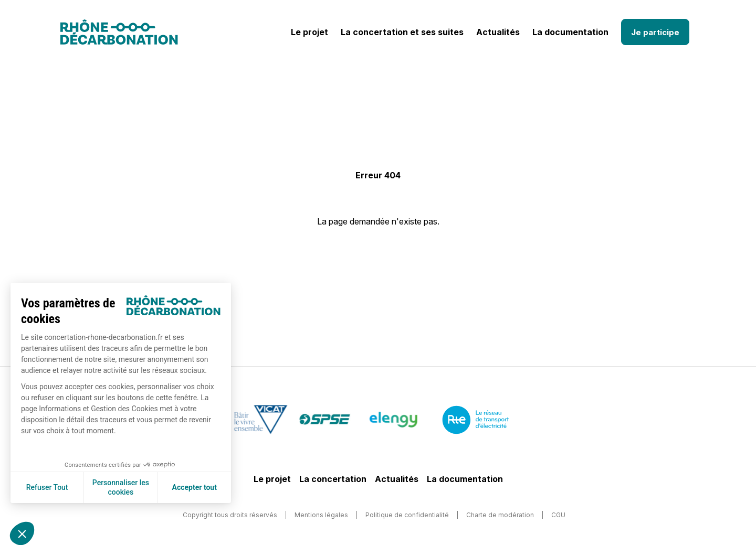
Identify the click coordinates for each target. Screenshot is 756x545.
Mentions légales (321, 515)
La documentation (570, 32)
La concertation (333, 479)
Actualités (498, 32)
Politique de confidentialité (407, 515)
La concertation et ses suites (402, 32)
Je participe (655, 32)
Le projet (309, 32)
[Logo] (119, 32)
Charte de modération (500, 515)
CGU (558, 515)
